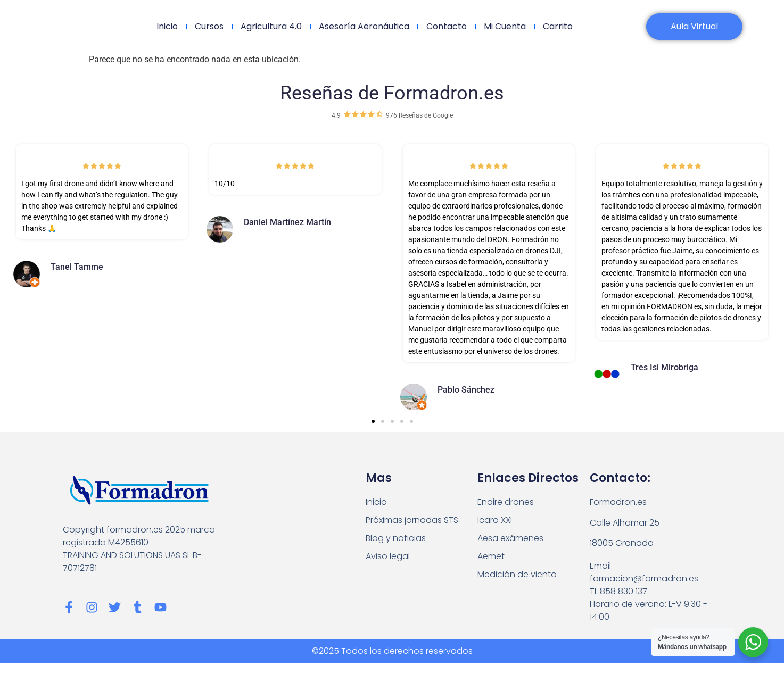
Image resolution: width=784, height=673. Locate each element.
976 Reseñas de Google (419, 115)
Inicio (167, 26)
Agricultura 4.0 (271, 26)
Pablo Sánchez (466, 390)
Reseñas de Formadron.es (392, 93)
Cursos (209, 26)
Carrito (558, 26)
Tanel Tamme (77, 267)
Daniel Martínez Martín (287, 222)
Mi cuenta (505, 26)
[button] (373, 421)
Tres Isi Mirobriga (665, 367)
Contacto (447, 26)
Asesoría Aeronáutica (364, 26)
